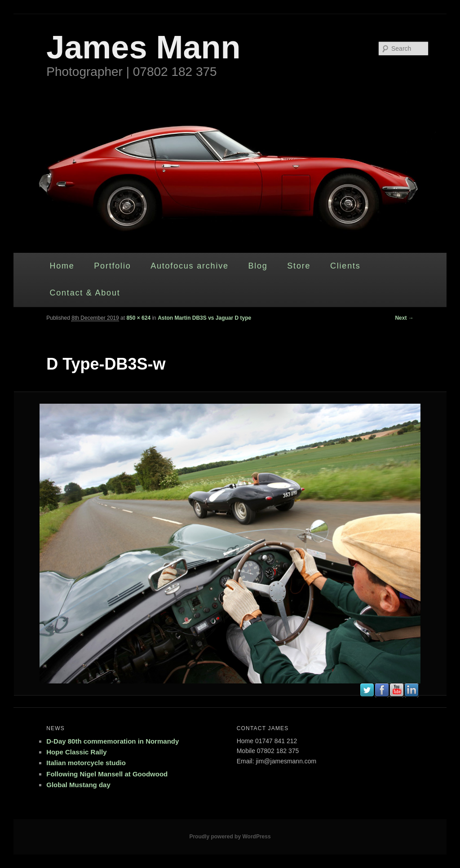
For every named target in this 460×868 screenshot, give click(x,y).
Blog (258, 266)
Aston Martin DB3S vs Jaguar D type (204, 318)
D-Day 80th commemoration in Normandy (113, 741)
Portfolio (112, 266)
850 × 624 (138, 318)
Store (299, 266)
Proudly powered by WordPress (230, 837)
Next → (404, 318)
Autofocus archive (190, 266)
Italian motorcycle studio (86, 763)
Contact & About (85, 293)
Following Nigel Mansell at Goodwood (107, 774)
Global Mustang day (78, 785)
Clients (345, 266)
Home (62, 266)
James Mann (143, 47)
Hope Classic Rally (76, 752)
